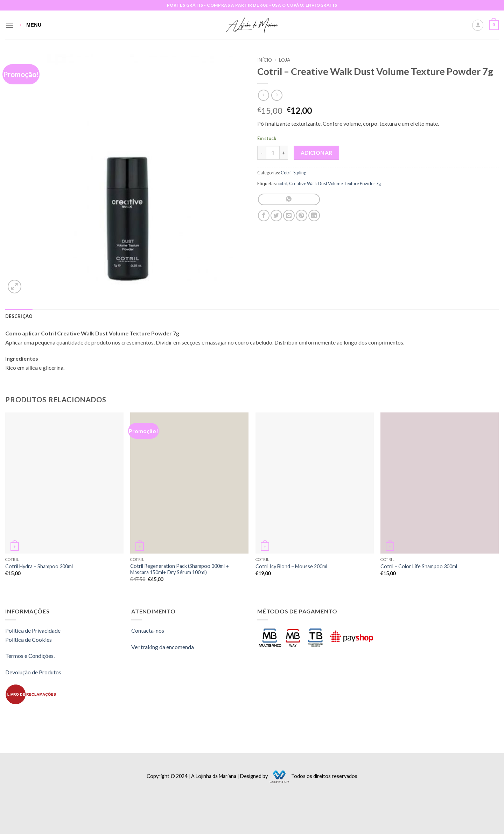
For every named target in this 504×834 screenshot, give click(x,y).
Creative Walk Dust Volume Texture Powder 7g (335, 183)
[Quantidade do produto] (273, 153)
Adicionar (317, 153)
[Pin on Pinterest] (302, 216)
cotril (282, 183)
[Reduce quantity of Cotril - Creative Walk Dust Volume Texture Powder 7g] (261, 153)
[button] (9, 25)
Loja (285, 60)
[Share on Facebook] (264, 216)
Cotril (286, 173)
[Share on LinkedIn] (314, 216)
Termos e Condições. (30, 656)
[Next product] (263, 95)
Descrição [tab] (19, 316)
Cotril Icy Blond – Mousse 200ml (291, 566)
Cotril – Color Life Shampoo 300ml (419, 566)
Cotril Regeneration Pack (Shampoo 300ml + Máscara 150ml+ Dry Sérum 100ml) (180, 569)
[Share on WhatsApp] (289, 199)
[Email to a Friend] (289, 216)
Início (265, 60)
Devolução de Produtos (33, 672)
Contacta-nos (148, 630)
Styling (300, 173)
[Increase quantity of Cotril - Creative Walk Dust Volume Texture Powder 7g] (284, 153)
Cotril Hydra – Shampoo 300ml (39, 566)
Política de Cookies (29, 640)
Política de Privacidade (33, 630)
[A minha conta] (478, 25)
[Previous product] (277, 95)
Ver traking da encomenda (163, 647)
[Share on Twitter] (276, 216)
